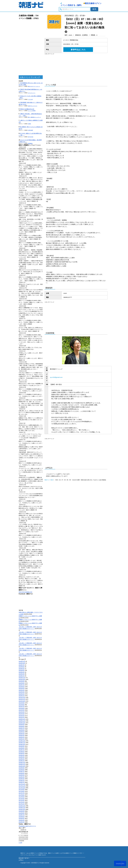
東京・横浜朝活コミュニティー (34, 117)
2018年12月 (22, 762)
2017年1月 (22, 804)
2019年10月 (22, 744)
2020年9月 (22, 725)
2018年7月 (22, 771)
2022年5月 (22, 688)
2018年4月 (22, 777)
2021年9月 (22, 703)
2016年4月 (22, 820)
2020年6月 (22, 730)
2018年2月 (22, 781)
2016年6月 (22, 817)
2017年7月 (22, 793)
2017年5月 (22, 797)
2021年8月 (22, 705)
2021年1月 (22, 717)
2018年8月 (22, 770)
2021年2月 (22, 716)
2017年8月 (22, 791)
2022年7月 (22, 685)
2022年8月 (22, 683)
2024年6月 (22, 667)
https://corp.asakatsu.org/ (25, 592)
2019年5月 (22, 753)
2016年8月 (22, 813)
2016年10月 (22, 809)
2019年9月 (22, 746)
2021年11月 (22, 699)
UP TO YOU (31, 137)
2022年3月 (22, 692)
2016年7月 (22, 815)
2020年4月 (22, 734)
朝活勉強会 (30, 143)
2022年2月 (22, 694)
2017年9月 (22, 790)
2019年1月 (22, 761)
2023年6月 (22, 670)
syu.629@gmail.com (56, 377)
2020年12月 (22, 719)
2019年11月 (22, 743)
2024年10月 (22, 663)
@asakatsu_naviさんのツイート (27, 826)
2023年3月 (22, 674)
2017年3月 (22, 800)
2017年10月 (22, 788)
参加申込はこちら (78, 50)
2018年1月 (22, 782)
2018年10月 (22, 766)
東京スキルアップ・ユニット (34, 86)
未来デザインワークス (33, 106)
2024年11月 (22, 661)
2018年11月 (22, 764)
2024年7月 (22, 665)
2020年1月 (22, 739)
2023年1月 (22, 676)
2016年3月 (22, 822)
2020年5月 (22, 732)
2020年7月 (22, 728)
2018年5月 (22, 775)
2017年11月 (22, 786)
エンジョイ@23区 (32, 111)
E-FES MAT (30, 130)
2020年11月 (22, 721)
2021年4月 (22, 712)
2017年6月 (22, 795)
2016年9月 (22, 811)
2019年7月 (22, 750)
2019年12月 (22, 741)
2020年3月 (22, 735)
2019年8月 (22, 748)
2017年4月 (22, 799)
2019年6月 (22, 752)
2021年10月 (22, 701)
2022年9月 (22, 681)
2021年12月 (22, 697)
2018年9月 (22, 768)
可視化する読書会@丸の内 (27, 109)
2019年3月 (22, 757)
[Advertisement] (31, 48)
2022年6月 (22, 687)
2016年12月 (22, 806)
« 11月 (20, 843)
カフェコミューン (32, 93)
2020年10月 (22, 723)
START (29, 124)
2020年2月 (22, 737)
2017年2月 (22, 802)
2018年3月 (22, 779)
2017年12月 (22, 784)
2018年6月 (22, 773)
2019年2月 (22, 759)
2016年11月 (22, 808)
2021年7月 (22, 706)
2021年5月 (22, 710)
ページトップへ (120, 863)
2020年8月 (22, 726)
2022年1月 (22, 696)
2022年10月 (22, 679)
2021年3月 (22, 714)
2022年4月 (22, 690)
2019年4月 (22, 755)
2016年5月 (22, 818)
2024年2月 (22, 669)
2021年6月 (22, 708)
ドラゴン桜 (30, 99)
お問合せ (21, 860)
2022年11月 (22, 678)
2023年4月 (22, 672)
